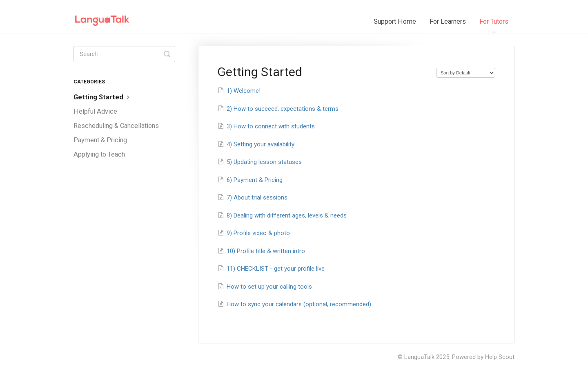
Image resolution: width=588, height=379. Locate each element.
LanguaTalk (419, 357)
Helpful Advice (95, 111)
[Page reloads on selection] (466, 73)
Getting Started (102, 97)
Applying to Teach (99, 154)
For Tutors (494, 25)
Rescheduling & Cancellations (116, 126)
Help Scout (500, 357)
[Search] (124, 54)
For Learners (448, 21)
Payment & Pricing (100, 140)
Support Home (395, 21)
